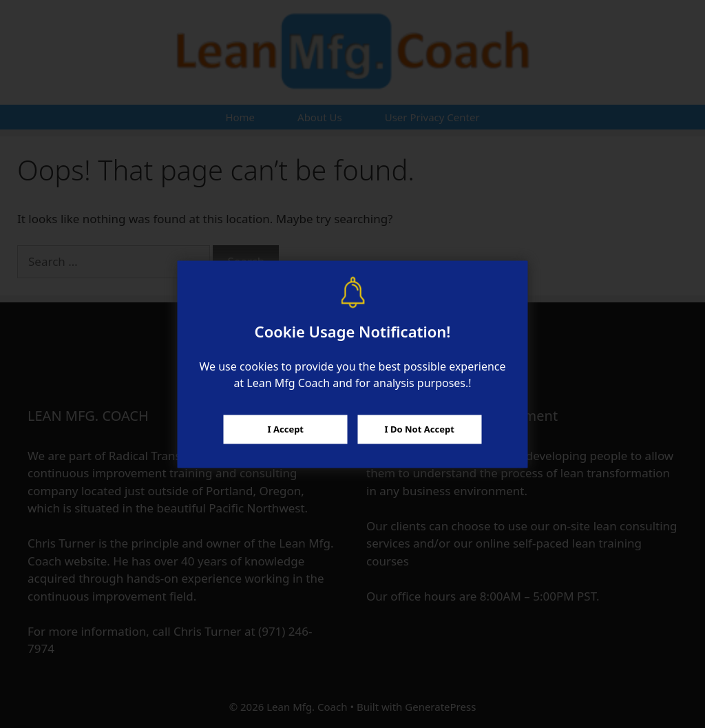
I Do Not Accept (420, 429)
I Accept (286, 429)
